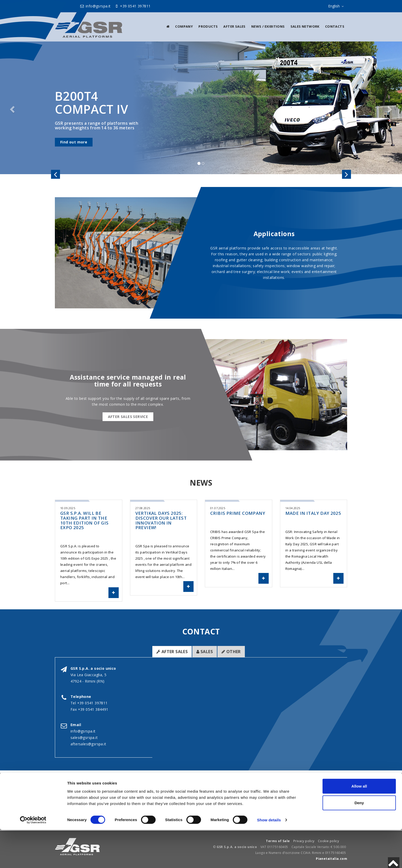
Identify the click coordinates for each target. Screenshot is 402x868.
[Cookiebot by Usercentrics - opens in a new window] (33, 858)
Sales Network (305, 26)
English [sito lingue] (337, 6)
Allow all (359, 824)
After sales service (128, 417)
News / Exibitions (268, 26)
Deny (359, 841)
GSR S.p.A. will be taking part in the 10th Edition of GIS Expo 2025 (84, 520)
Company (184, 26)
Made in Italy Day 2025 (313, 513)
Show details (269, 858)
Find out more (74, 142)
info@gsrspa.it (95, 6)
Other (231, 652)
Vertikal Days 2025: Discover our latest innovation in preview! (161, 520)
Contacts (335, 26)
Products (208, 26)
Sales (205, 652)
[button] (12, 108)
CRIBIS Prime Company (238, 513)
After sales (234, 26)
